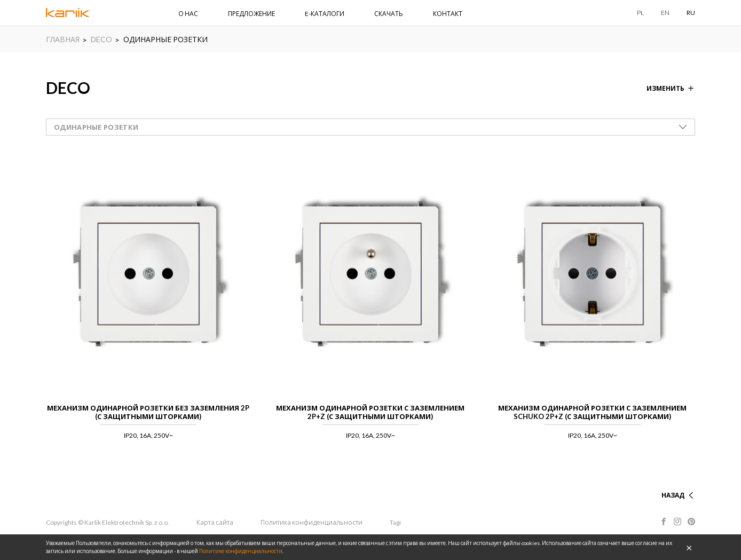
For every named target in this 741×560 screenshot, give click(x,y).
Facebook (664, 522)
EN (665, 13)
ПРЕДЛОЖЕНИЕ (251, 14)
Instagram (677, 522)
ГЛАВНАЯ (63, 39)
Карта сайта (215, 522)
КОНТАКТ (448, 14)
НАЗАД (673, 495)
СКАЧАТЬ (389, 14)
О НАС (188, 14)
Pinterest (691, 522)
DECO (101, 39)
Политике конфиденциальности (241, 551)
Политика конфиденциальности (312, 522)
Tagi (395, 522)
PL (640, 13)
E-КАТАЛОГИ (325, 14)
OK (689, 547)
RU (691, 13)
